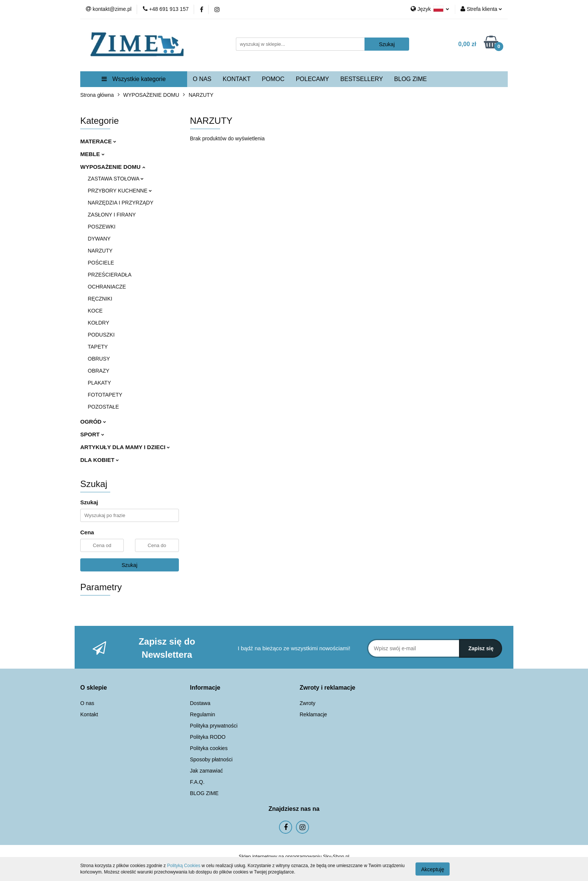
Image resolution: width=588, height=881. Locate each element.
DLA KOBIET (100, 460)
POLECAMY (313, 79)
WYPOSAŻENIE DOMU (113, 167)
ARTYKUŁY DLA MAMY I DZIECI (125, 447)
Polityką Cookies (184, 866)
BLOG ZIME (410, 79)
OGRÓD (93, 422)
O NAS (202, 79)
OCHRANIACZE (107, 287)
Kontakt (89, 714)
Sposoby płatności (211, 759)
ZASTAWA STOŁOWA (116, 179)
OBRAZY (99, 371)
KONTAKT (237, 79)
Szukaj (129, 565)
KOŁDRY (98, 323)
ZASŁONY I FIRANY (112, 215)
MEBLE (92, 154)
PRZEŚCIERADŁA (110, 275)
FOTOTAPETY (105, 395)
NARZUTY (100, 251)
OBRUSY (99, 359)
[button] (94, 688)
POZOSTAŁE (103, 407)
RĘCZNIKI (100, 299)
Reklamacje (313, 714)
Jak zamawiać (207, 771)
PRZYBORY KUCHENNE (120, 191)
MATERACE (98, 141)
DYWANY (99, 239)
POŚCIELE (101, 263)
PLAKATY (99, 383)
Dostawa (200, 703)
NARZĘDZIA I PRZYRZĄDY (121, 203)
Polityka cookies (209, 748)
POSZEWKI (102, 227)
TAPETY (98, 347)
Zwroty (307, 703)
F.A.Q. (197, 782)
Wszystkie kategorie (134, 79)
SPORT (92, 434)
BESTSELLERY (362, 79)
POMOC (273, 79)
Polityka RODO (208, 737)
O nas (87, 703)
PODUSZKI (101, 335)
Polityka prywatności (214, 726)
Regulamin (203, 714)
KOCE (95, 311)
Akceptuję (433, 869)
